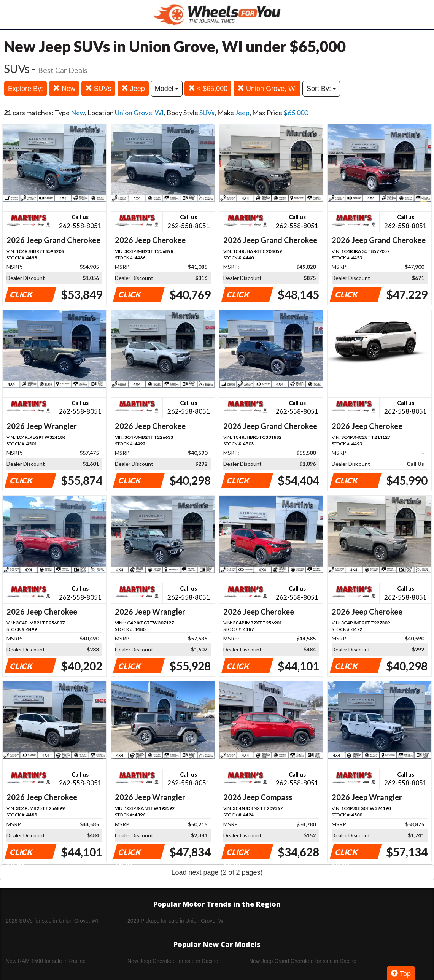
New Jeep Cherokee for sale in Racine (173, 961)
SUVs (98, 88)
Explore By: (25, 89)
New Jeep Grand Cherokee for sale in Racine (303, 961)
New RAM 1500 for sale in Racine (46, 961)
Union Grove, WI (267, 88)
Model (167, 89)
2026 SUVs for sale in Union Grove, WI (52, 921)
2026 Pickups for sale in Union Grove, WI (176, 921)
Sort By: (321, 89)
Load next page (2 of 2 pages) (217, 872)
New (64, 88)
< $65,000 (208, 88)
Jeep (133, 88)
